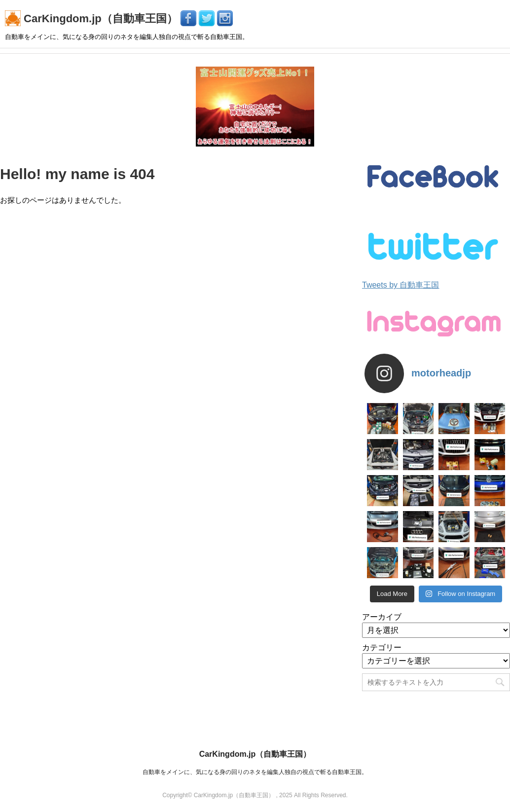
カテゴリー (382, 647)
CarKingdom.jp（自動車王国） (93, 18)
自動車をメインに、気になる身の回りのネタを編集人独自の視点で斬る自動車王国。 (255, 772)
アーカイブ (382, 617)
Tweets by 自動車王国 (401, 285)
